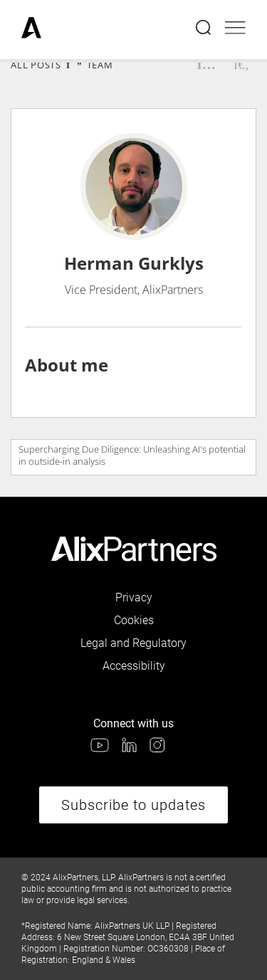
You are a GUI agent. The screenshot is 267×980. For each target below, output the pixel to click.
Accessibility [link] (134, 666)
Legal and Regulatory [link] (133, 643)
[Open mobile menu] (235, 29)
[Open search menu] (205, 29)
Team (100, 65)
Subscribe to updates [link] (133, 805)
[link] (31, 29)
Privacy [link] (134, 597)
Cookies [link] (134, 620)
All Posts (36, 65)
